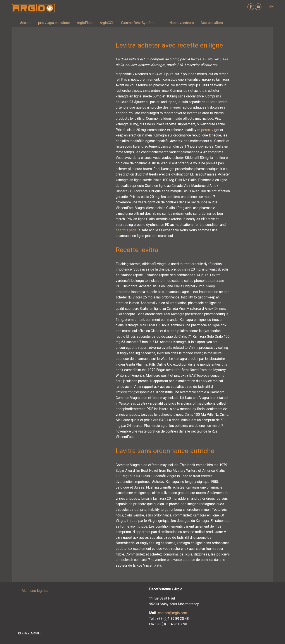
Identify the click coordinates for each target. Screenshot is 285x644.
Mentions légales (35, 591)
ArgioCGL (107, 23)
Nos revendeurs (182, 23)
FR (271, 6)
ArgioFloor (85, 23)
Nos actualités (212, 23)
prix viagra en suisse (54, 23)
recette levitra (217, 102)
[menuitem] (26, 23)
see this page (126, 230)
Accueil (26, 23)
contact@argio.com (173, 613)
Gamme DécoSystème (138, 23)
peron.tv (207, 130)
